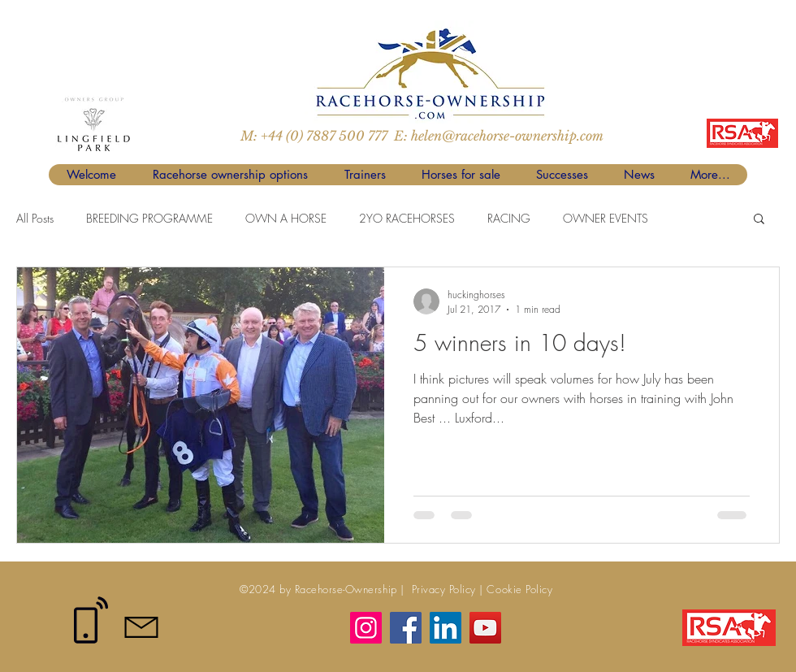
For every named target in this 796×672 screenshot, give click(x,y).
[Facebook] (406, 628)
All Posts (35, 218)
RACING (509, 218)
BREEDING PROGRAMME (149, 218)
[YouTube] (485, 628)
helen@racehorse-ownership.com (507, 136)
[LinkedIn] (446, 628)
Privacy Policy (442, 589)
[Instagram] (366, 628)
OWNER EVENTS (606, 218)
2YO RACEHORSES (407, 218)
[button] (759, 220)
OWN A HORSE (286, 218)
